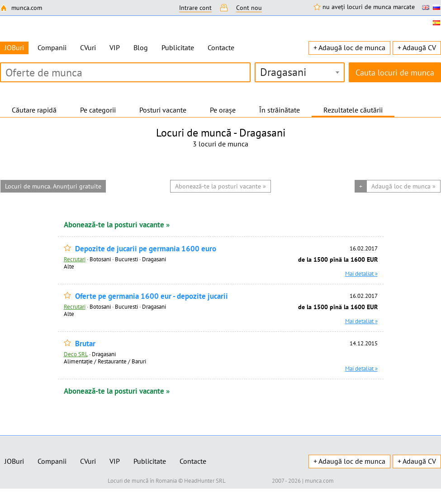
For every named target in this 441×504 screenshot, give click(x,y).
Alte (69, 266)
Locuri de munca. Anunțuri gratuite (53, 186)
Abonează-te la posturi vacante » (117, 225)
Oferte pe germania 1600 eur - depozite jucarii (152, 296)
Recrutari (75, 259)
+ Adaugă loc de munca (349, 47)
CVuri (88, 47)
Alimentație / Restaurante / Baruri (105, 361)
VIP (115, 47)
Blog (141, 47)
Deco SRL (76, 354)
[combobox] (300, 72)
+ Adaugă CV (417, 47)
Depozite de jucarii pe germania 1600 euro (146, 249)
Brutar (85, 344)
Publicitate (178, 47)
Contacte (221, 47)
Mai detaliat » (361, 273)
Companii (52, 47)
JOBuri (14, 461)
